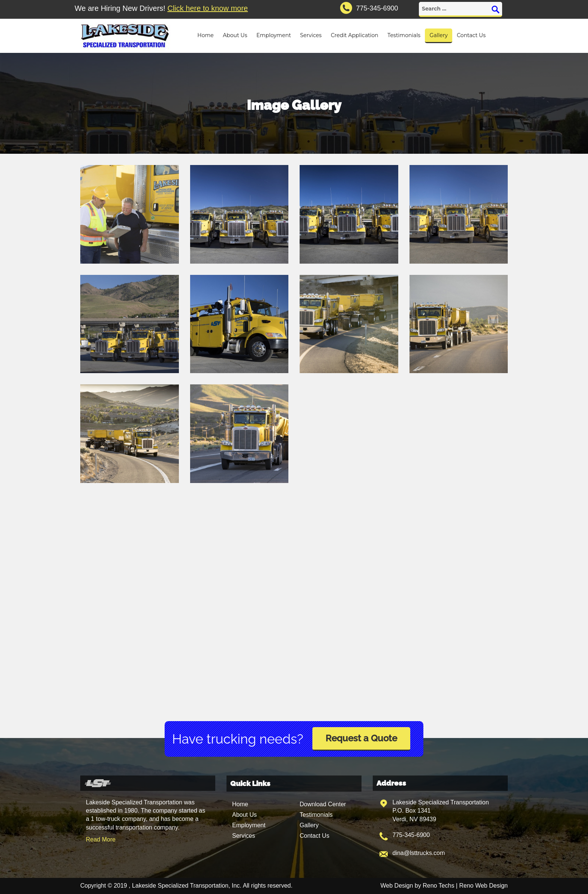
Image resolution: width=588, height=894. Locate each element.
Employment (274, 35)
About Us (235, 35)
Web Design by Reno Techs (418, 886)
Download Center (323, 804)
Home (205, 35)
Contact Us (471, 35)
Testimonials (404, 35)
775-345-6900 (411, 835)
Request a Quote (361, 738)
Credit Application (355, 35)
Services (311, 35)
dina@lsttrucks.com (419, 853)
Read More (101, 839)
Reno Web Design (483, 886)
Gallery (439, 35)
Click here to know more (208, 8)
